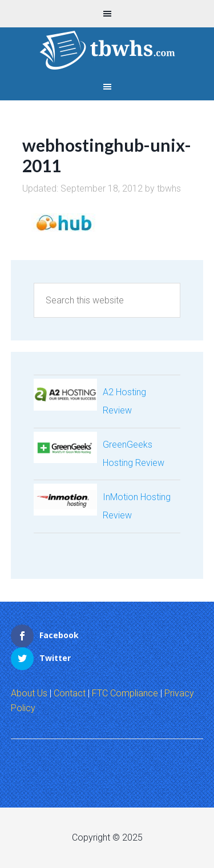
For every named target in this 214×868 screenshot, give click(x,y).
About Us (29, 693)
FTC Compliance (125, 693)
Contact (70, 693)
